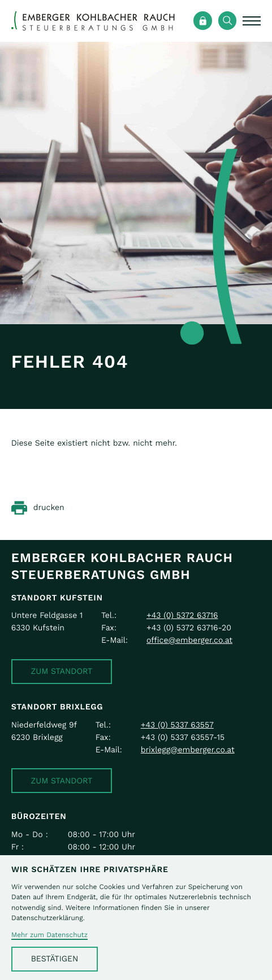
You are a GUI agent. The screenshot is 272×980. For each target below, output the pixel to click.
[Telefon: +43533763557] (177, 725)
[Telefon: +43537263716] (182, 616)
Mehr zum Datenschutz (49, 935)
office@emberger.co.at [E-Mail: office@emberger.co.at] (189, 640)
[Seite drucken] (38, 508)
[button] (62, 672)
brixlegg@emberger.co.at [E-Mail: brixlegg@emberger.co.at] (188, 750)
